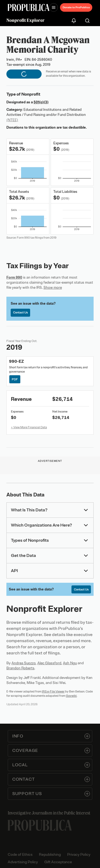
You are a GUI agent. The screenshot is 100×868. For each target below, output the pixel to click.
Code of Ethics (20, 855)
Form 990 (14, 277)
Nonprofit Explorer (25, 20)
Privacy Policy (79, 855)
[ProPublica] (29, 8)
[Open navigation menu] (54, 7)
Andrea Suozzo (24, 663)
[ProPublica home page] (40, 825)
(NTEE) (12, 120)
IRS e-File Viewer (53, 691)
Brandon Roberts (20, 668)
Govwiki (71, 696)
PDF (15, 379)
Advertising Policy (23, 862)
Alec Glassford (49, 663)
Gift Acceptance (58, 862)
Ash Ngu (70, 663)
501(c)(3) (41, 102)
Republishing (50, 855)
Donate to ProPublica (76, 7)
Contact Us (20, 312)
